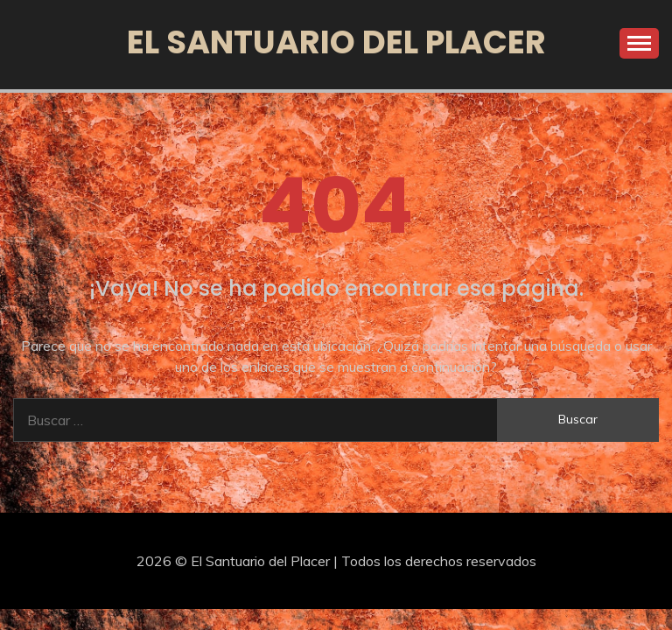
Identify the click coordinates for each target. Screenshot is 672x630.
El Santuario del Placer (336, 42)
